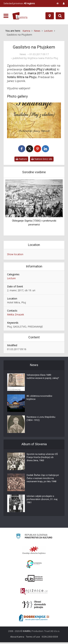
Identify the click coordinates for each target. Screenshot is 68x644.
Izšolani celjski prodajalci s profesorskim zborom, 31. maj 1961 (42, 501)
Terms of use (33, 638)
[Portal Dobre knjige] (34, 619)
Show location (15, 256)
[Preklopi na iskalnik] (60, 16)
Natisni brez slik (42, 161)
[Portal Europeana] (34, 566)
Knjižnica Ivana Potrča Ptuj (43, 58)
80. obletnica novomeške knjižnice (39, 399)
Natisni (21, 161)
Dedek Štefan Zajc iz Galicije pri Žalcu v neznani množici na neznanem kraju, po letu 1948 (43, 480)
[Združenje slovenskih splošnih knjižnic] (34, 593)
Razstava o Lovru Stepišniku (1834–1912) (41, 420)
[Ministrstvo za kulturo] (34, 538)
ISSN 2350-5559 (50, 638)
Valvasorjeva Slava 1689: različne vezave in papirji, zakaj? (43, 378)
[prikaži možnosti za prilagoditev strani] (58, 3)
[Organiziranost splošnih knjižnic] (34, 552)
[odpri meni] (6, 16)
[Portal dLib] (34, 580)
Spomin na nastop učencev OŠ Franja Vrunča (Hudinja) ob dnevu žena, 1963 (42, 459)
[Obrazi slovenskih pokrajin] (34, 606)
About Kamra (17, 638)
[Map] (50, 16)
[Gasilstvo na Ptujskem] (34, 120)
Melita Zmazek (16, 316)
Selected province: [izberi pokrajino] (19, 3)
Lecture (11, 280)
